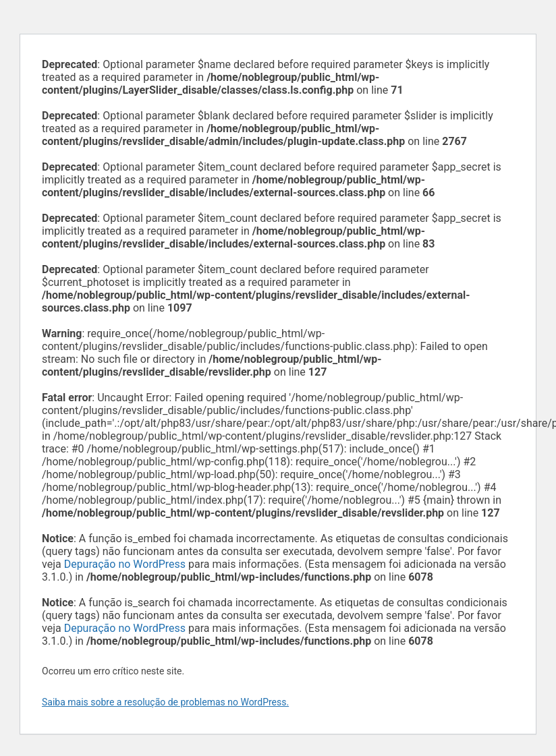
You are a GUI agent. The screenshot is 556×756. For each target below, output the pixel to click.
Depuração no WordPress (125, 564)
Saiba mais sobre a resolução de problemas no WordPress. (165, 702)
